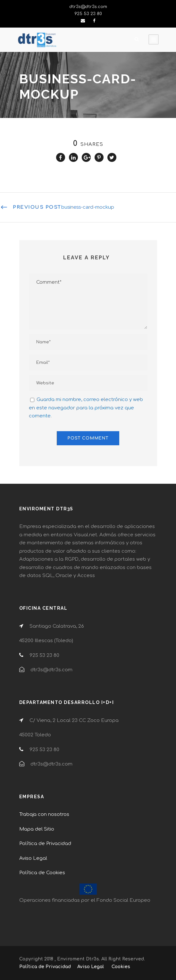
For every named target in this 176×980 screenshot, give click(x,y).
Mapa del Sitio (37, 829)
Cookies (121, 967)
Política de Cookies (42, 873)
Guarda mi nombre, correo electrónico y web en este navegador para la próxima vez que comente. (86, 408)
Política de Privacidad (45, 844)
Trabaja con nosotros (44, 814)
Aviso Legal (33, 858)
